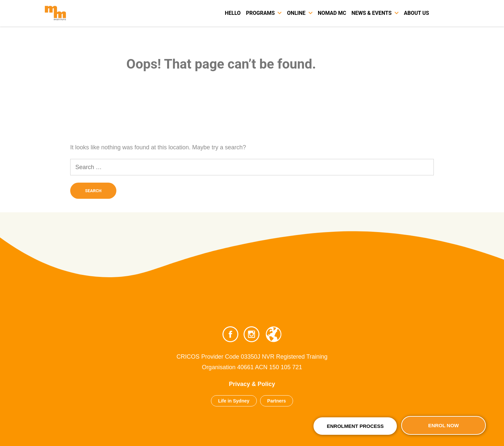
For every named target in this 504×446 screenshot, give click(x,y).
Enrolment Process (355, 426)
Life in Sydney (234, 401)
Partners (277, 401)
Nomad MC (332, 13)
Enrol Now (444, 425)
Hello (233, 13)
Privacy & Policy (252, 384)
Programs (260, 13)
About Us (416, 13)
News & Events (371, 13)
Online (296, 13)
